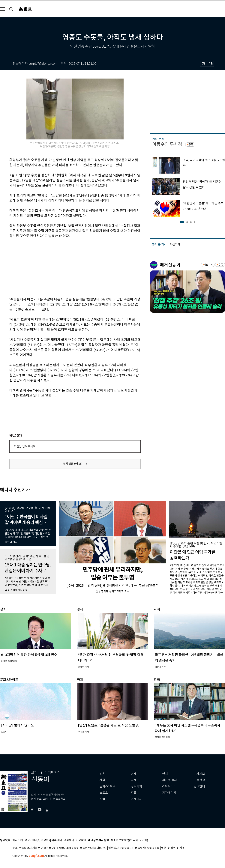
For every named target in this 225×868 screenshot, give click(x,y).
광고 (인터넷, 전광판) (37, 840)
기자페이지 (169, 793)
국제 (134, 780)
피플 (134, 793)
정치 (102, 774)
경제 (134, 774)
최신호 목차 (170, 780)
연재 (165, 774)
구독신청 (199, 780)
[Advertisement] (66, 267)
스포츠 (104, 793)
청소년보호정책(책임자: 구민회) (129, 840)
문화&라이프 (108, 786)
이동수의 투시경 (167, 144)
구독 (191, 145)
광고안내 (199, 786)
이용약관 (81, 840)
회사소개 (18, 840)
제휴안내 (57, 840)
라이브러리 (169, 786)
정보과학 (136, 786)
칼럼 (102, 799)
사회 (102, 780)
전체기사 (136, 799)
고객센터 (69, 840)
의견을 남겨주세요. (25, 446)
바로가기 (208, 265)
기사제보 (199, 774)
